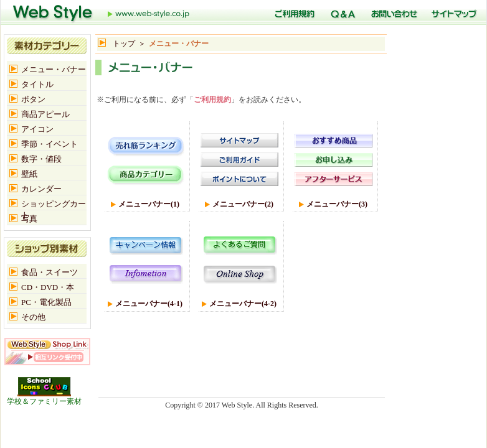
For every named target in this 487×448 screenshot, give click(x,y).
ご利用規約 (212, 100)
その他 (33, 317)
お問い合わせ (392, 12)
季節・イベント (50, 144)
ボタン (33, 99)
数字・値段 (41, 159)
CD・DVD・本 (48, 287)
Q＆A (341, 12)
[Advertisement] (241, 82)
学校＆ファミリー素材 (44, 398)
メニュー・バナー (54, 69)
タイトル (37, 84)
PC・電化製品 (46, 302)
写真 (29, 219)
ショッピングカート (54, 204)
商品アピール (45, 114)
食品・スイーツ (50, 272)
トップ (102, 12)
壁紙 (29, 174)
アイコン (37, 129)
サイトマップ (452, 12)
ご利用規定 (293, 12)
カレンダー (41, 189)
